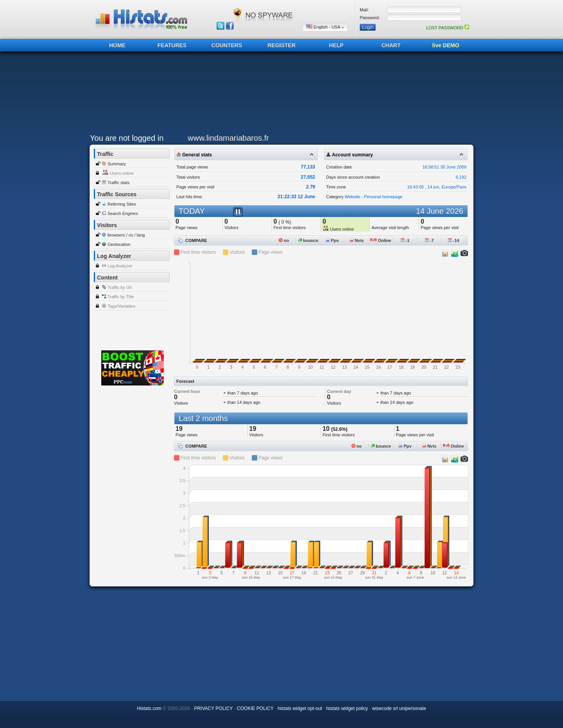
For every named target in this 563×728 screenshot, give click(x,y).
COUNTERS (227, 45)
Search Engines (123, 213)
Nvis (357, 240)
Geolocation (119, 244)
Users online (122, 173)
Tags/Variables (121, 306)
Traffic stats (118, 183)
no (284, 240)
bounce (308, 240)
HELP (336, 45)
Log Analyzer (120, 266)
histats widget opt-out (300, 708)
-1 (405, 240)
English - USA (325, 27)
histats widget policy (347, 708)
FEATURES (172, 45)
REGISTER (281, 45)
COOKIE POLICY (255, 708)
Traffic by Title (121, 297)
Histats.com (149, 708)
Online (381, 240)
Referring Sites (122, 204)
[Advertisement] (280, 95)
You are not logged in (127, 138)
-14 (454, 240)
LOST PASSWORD (448, 28)
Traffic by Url (120, 287)
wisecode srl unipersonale (399, 708)
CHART (391, 45)
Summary (117, 164)
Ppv (332, 240)
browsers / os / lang (126, 235)
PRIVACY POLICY (213, 708)
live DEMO (446, 45)
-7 (429, 240)
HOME (117, 45)
